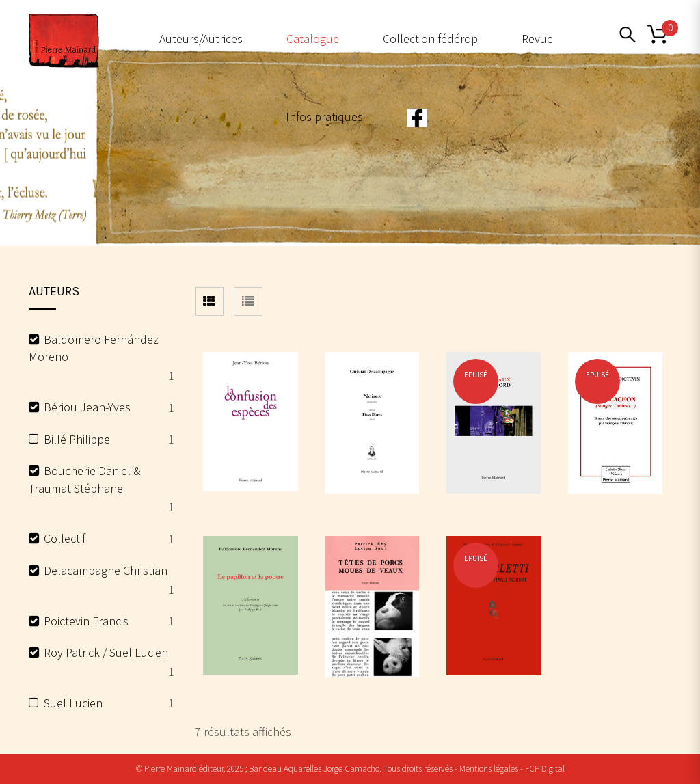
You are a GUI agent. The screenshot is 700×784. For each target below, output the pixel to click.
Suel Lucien (73, 703)
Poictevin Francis (86, 621)
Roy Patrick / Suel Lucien (106, 652)
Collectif (65, 538)
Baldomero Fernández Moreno (94, 348)
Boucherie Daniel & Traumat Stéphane (85, 479)
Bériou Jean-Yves (87, 407)
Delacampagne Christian (106, 570)
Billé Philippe (77, 439)
